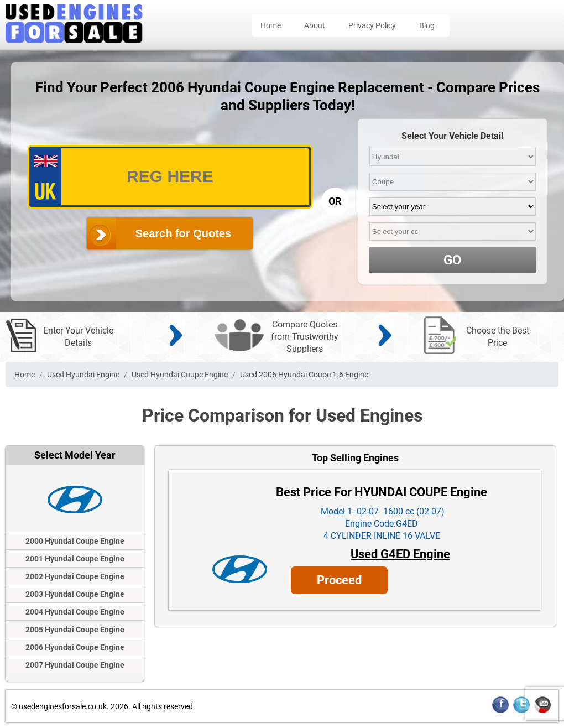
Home (271, 25)
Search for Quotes (183, 233)
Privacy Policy (372, 25)
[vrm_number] (170, 177)
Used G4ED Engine (400, 554)
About (315, 25)
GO (453, 260)
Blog (427, 25)
